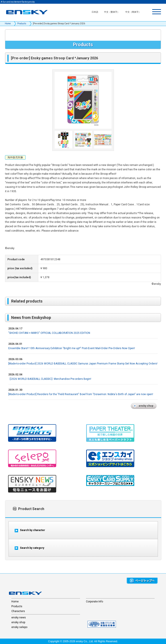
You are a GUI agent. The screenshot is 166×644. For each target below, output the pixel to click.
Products (22, 24)
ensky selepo (19, 627)
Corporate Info (94, 602)
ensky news (19, 618)
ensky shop (18, 622)
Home (8, 24)
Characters (18, 611)
